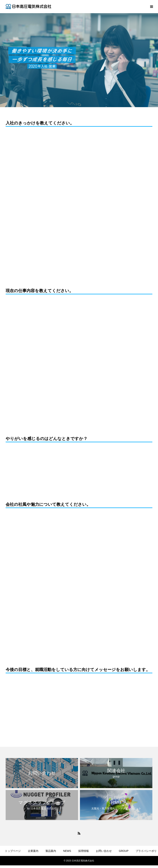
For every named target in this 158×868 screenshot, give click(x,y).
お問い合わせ (104, 851)
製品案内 (51, 851)
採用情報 (84, 851)
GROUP (124, 851)
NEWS (67, 851)
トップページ (13, 851)
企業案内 (33, 851)
